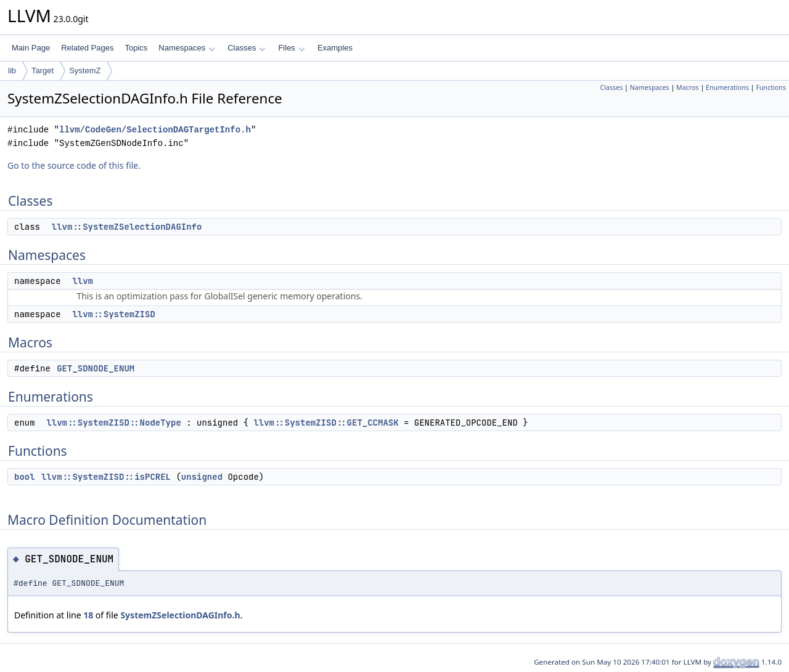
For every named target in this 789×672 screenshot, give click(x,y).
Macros (688, 87)
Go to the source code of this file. (74, 165)
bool (25, 477)
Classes (247, 48)
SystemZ (85, 71)
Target (43, 71)
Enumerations (727, 87)
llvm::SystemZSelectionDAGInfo (127, 227)
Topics (136, 48)
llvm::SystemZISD (113, 314)
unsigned (202, 477)
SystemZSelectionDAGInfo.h (180, 615)
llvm (83, 281)
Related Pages (87, 48)
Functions (771, 87)
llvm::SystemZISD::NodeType (113, 423)
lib (12, 71)
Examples (335, 48)
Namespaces (186, 48)
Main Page (31, 48)
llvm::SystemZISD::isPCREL (106, 477)
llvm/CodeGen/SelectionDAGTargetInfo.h (155, 130)
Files (291, 48)
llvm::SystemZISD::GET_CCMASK (326, 423)
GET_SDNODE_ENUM (96, 368)
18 (88, 615)
